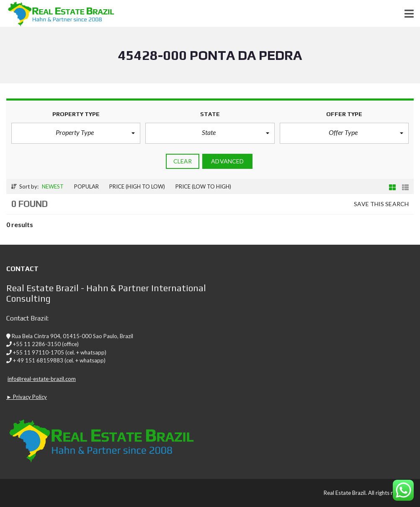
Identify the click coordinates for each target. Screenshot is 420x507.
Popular (86, 186)
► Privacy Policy (27, 397)
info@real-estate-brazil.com (42, 379)
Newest (53, 186)
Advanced (227, 161)
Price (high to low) (137, 186)
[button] (76, 133)
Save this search (381, 204)
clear (183, 161)
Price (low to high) (203, 186)
